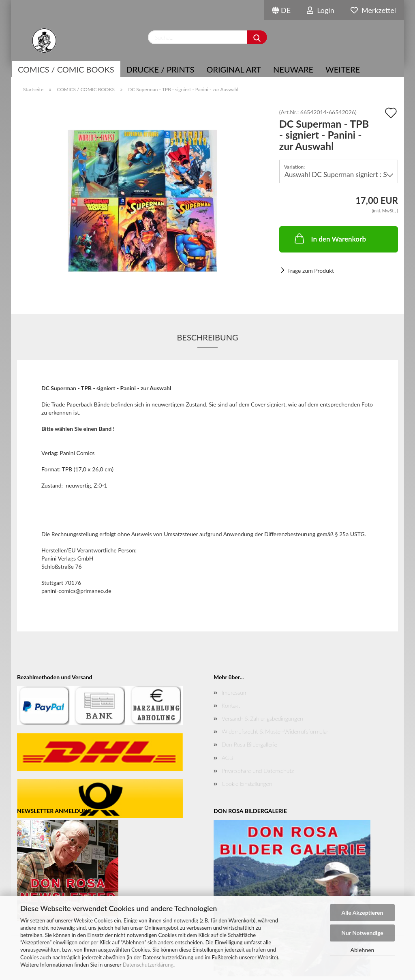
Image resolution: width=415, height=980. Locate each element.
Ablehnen (363, 950)
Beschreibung (207, 337)
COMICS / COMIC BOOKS (66, 69)
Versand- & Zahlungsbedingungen (262, 718)
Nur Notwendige (362, 933)
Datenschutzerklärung (148, 965)
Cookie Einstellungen (247, 784)
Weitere (343, 69)
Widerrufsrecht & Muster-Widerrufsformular (275, 731)
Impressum (235, 692)
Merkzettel (373, 10)
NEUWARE (293, 69)
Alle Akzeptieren (363, 913)
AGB (227, 758)
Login (321, 10)
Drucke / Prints (160, 69)
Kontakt (231, 705)
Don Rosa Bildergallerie (249, 744)
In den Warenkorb (330, 238)
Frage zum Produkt (311, 271)
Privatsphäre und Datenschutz (258, 771)
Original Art (234, 69)
